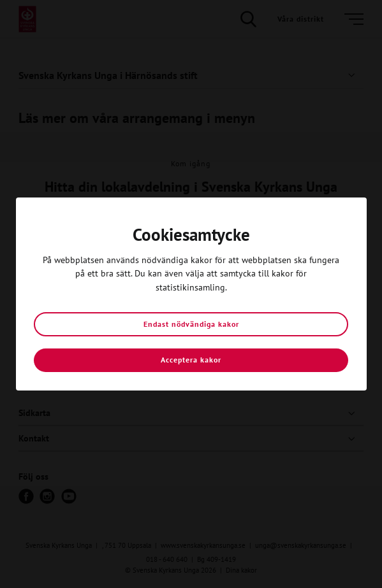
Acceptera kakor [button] (191, 360)
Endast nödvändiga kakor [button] (191, 324)
